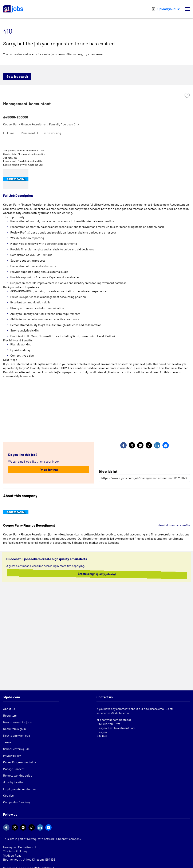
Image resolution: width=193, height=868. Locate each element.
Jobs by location (14, 782)
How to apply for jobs (17, 736)
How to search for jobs (17, 722)
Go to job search (17, 77)
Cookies (8, 795)
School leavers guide (16, 749)
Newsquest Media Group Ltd (21, 847)
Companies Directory (17, 802)
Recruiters (10, 715)
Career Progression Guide (20, 762)
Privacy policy (12, 756)
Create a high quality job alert (96, 574)
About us (9, 709)
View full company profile (174, 525)
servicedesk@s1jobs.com (113, 713)
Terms (7, 742)
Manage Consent (14, 769)
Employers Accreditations (20, 789)
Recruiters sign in (15, 729)
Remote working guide (18, 775)
